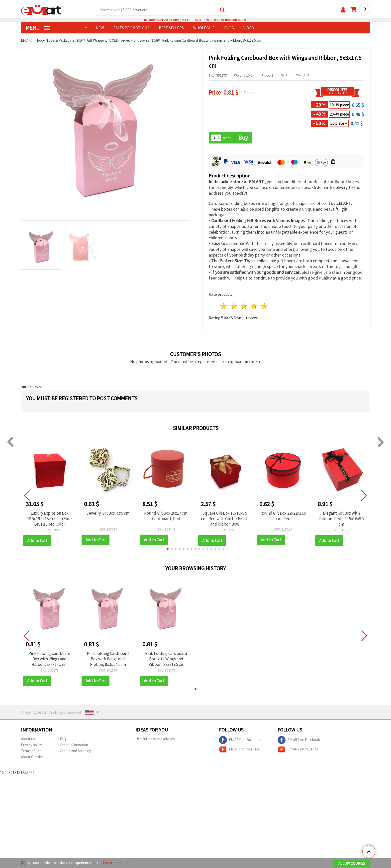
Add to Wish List (295, 75)
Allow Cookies (352, 863)
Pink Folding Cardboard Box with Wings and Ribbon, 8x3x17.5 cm (49, 659)
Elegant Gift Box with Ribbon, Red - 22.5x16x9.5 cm (342, 519)
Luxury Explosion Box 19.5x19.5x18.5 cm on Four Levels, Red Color (50, 519)
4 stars (254, 306)
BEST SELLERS (171, 28)
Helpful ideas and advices (155, 739)
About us (28, 739)
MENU (38, 28)
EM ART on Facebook (240, 740)
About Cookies (32, 757)
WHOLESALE (204, 28)
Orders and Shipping (76, 751)
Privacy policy (31, 745)
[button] (168, 549)
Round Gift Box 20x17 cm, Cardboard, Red (166, 516)
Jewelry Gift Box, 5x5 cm (108, 513)
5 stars (264, 306)
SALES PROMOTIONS (131, 28)
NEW (100, 28)
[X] (23, 863)
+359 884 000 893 (230, 20)
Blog (229, 28)
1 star (224, 306)
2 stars (234, 306)
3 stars (244, 306)
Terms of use (31, 751)
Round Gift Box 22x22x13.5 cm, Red (283, 516)
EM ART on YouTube (239, 749)
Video (249, 28)
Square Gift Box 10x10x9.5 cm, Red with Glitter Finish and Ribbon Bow (225, 519)
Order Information (74, 745)
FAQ (63, 739)
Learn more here (116, 863)
